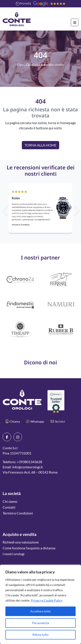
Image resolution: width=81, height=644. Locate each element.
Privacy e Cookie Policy (47, 600)
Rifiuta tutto (40, 635)
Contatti (9, 507)
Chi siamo (10, 501)
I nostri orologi (13, 554)
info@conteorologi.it (28, 467)
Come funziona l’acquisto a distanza (29, 548)
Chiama (13, 421)
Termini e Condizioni (18, 513)
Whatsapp (35, 421)
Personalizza (41, 623)
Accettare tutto (40, 611)
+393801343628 (29, 462)
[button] (67, 211)
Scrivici (58, 421)
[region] (40, 604)
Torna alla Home (40, 145)
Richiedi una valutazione (21, 542)
